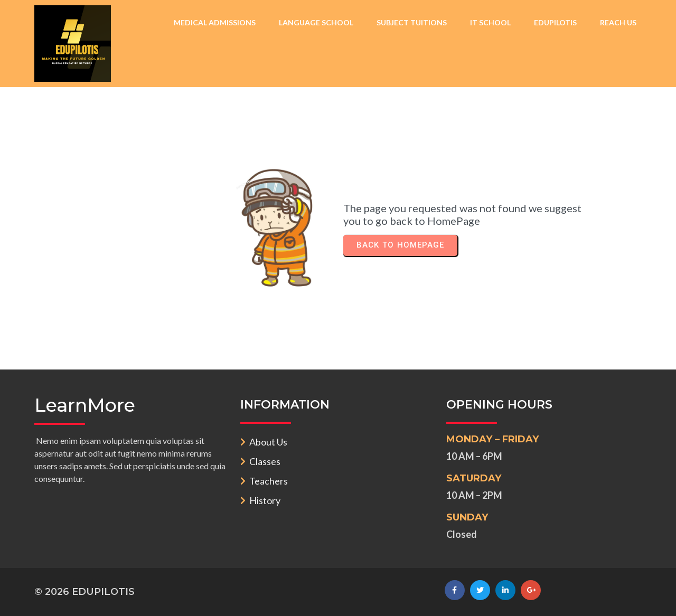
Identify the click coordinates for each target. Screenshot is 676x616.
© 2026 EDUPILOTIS (84, 592)
